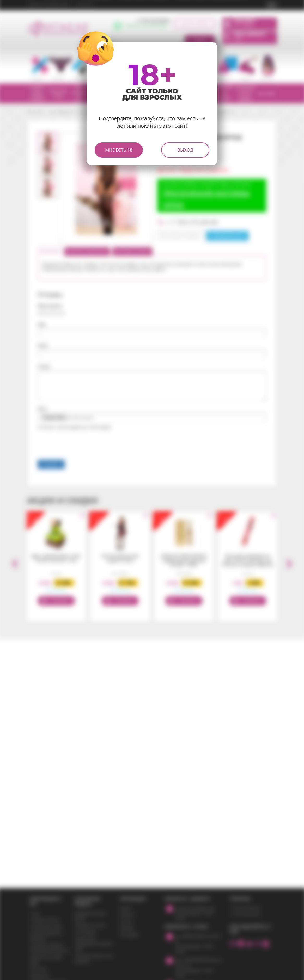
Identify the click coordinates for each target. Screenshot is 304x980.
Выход (185, 150)
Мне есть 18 (119, 150)
